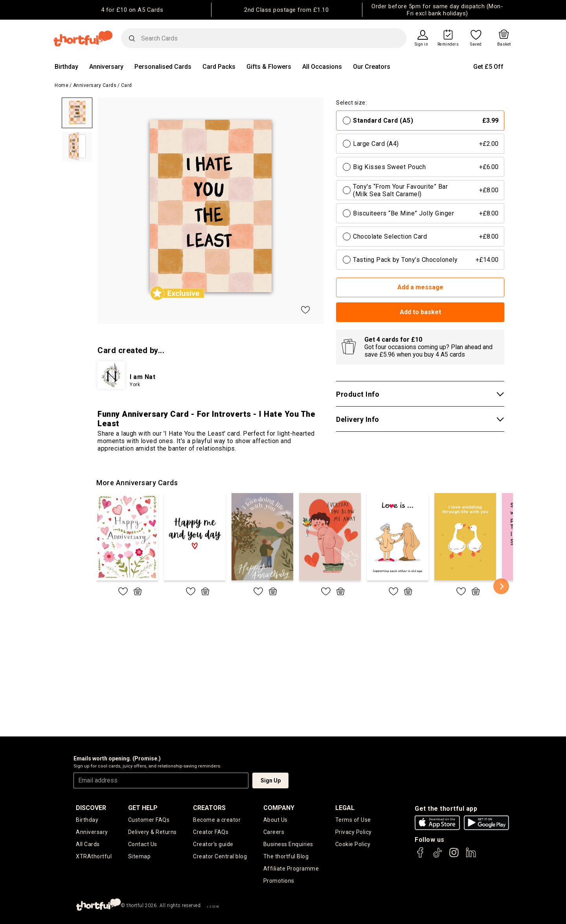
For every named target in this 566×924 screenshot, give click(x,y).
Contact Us (143, 844)
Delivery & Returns (153, 832)
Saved (476, 44)
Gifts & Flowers (269, 67)
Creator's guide (213, 844)
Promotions (279, 881)
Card (127, 85)
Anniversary (106, 67)
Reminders (448, 44)
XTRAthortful (94, 856)
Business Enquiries (288, 844)
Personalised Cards (163, 67)
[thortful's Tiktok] (437, 856)
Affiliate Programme (291, 869)
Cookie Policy (353, 844)
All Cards (88, 844)
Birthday (66, 67)
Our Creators (372, 67)
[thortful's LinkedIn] (471, 856)
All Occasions (322, 67)
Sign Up (271, 780)
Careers (274, 832)
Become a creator (217, 820)
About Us (276, 820)
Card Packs (219, 67)
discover (91, 808)
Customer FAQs (149, 820)
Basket (504, 44)
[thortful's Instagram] (454, 856)
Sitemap (140, 856)
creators (209, 808)
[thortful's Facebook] (421, 856)
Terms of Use (353, 820)
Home (62, 85)
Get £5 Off (488, 67)
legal (345, 808)
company (279, 808)
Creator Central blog (220, 856)
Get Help (143, 808)
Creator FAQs (211, 832)
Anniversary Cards (95, 85)
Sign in (422, 44)
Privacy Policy (354, 832)
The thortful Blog (286, 856)
